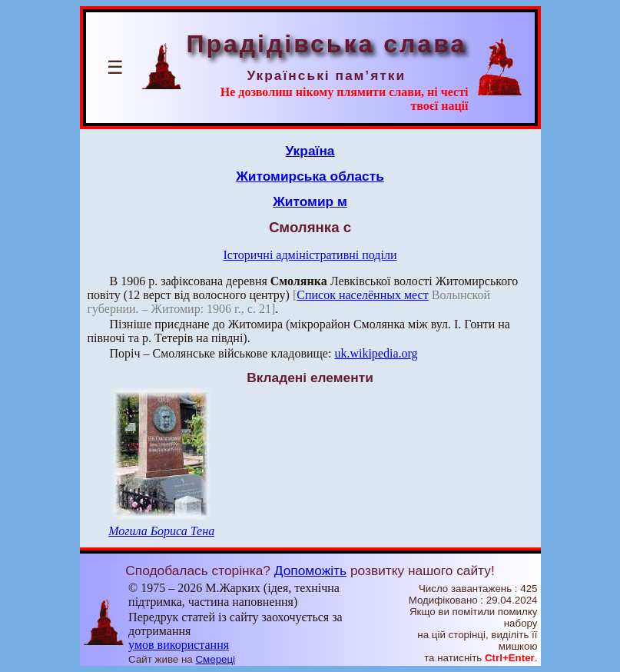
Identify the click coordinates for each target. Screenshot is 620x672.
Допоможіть (310, 571)
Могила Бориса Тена (161, 531)
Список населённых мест (362, 295)
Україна (310, 151)
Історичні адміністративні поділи (310, 255)
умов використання (179, 645)
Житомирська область (310, 176)
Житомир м (310, 201)
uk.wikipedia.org (376, 353)
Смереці (215, 659)
